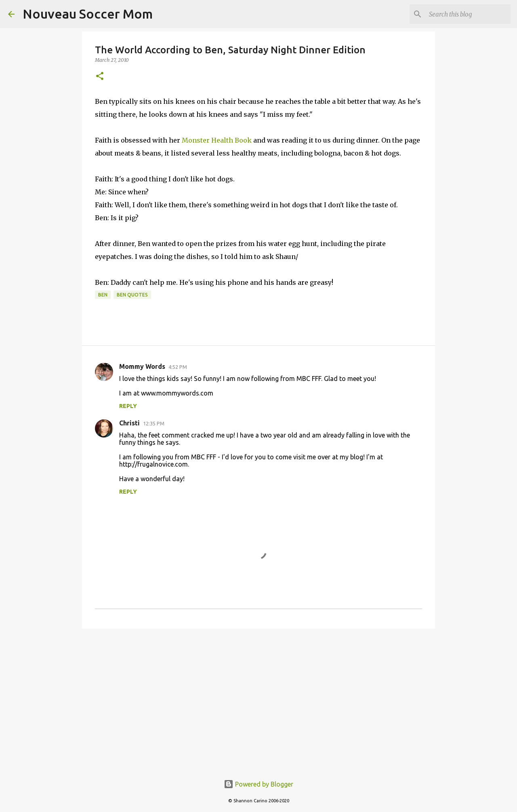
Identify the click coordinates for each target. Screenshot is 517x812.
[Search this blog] (468, 14)
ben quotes (132, 295)
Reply (128, 406)
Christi (129, 423)
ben (103, 295)
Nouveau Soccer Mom (88, 14)
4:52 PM (178, 367)
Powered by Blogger (258, 784)
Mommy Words (142, 366)
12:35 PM (154, 423)
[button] (100, 77)
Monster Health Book (217, 140)
